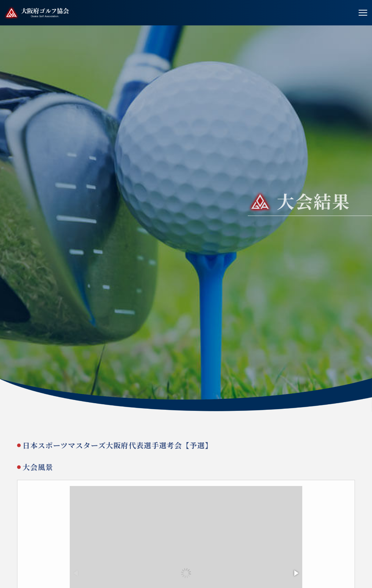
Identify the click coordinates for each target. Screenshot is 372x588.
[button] (296, 575)
